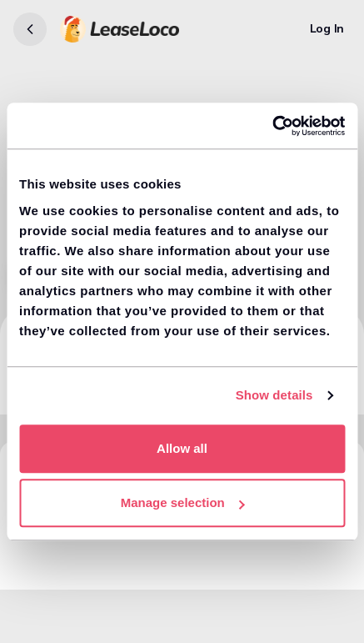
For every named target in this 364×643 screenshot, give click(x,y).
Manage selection (183, 502)
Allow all (182, 448)
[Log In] (327, 29)
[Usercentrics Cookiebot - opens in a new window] (272, 126)
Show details (274, 395)
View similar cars (66, 561)
